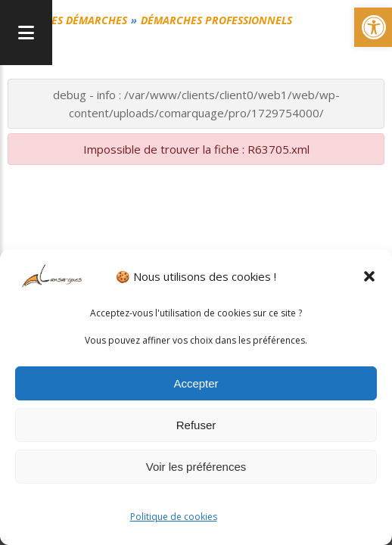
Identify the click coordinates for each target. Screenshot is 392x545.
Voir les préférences (196, 467)
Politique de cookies (174, 517)
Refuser (196, 425)
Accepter (196, 383)
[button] (369, 276)
